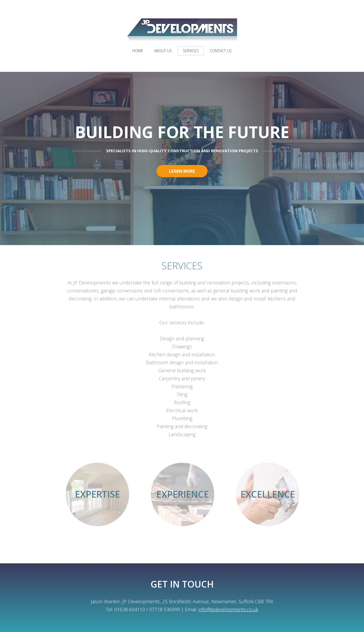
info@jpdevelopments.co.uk (228, 609)
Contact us (221, 51)
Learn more (182, 172)
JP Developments (182, 30)
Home (138, 51)
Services (191, 51)
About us (163, 51)
